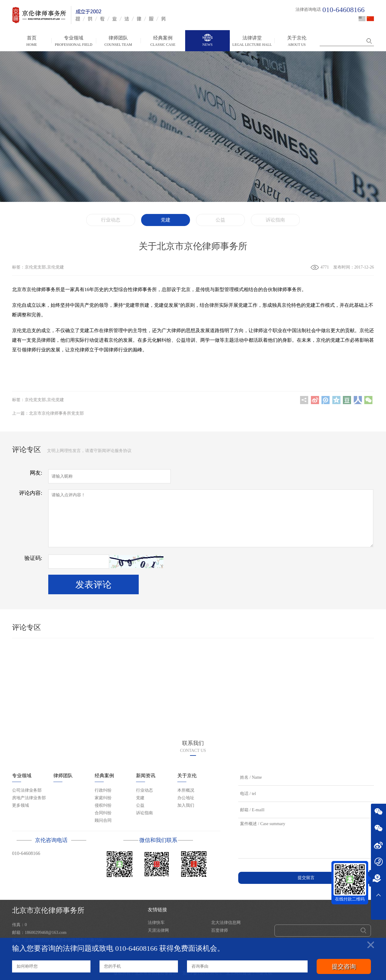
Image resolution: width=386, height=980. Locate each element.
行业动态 (111, 220)
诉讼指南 (275, 220)
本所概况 (186, 790)
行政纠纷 (103, 790)
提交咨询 (344, 966)
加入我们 (186, 805)
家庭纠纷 (103, 798)
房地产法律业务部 (29, 798)
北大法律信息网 (226, 923)
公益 (220, 220)
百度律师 (220, 930)
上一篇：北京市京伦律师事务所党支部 (48, 413)
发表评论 (93, 584)
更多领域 (21, 805)
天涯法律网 (158, 930)
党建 (166, 220)
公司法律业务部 (27, 790)
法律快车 (156, 923)
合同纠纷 (103, 813)
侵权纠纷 (103, 805)
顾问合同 (103, 820)
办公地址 (186, 798)
